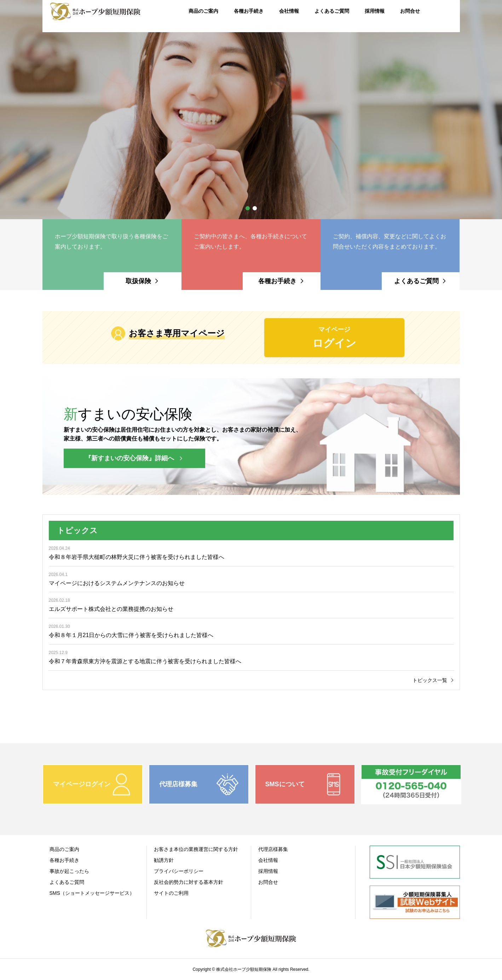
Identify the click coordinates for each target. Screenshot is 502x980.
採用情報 (268, 871)
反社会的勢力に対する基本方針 (189, 882)
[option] (251, 110)
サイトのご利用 (171, 893)
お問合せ (268, 882)
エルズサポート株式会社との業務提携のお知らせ (111, 609)
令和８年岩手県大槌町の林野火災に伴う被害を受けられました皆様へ (137, 557)
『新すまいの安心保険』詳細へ (129, 458)
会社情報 (268, 860)
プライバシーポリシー (179, 871)
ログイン (334, 337)
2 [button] (255, 208)
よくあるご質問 (67, 882)
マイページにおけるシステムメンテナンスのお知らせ (117, 583)
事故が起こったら (69, 871)
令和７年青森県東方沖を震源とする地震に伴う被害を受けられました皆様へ (145, 661)
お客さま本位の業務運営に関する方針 (196, 849)
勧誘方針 (164, 860)
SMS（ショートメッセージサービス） (92, 893)
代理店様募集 (273, 849)
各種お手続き (64, 860)
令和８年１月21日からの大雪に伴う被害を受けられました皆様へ (131, 635)
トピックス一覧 (430, 680)
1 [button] (248, 208)
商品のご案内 (64, 849)
